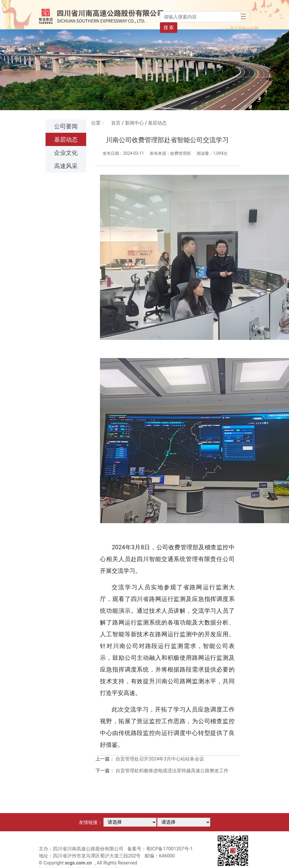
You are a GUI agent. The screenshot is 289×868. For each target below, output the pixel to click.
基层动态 (66, 140)
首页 (116, 123)
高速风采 (66, 166)
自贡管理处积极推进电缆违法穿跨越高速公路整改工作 (172, 771)
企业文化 (66, 153)
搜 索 (169, 27)
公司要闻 (66, 126)
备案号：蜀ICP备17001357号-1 (160, 849)
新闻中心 (134, 123)
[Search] (201, 17)
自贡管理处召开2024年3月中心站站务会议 (160, 759)
